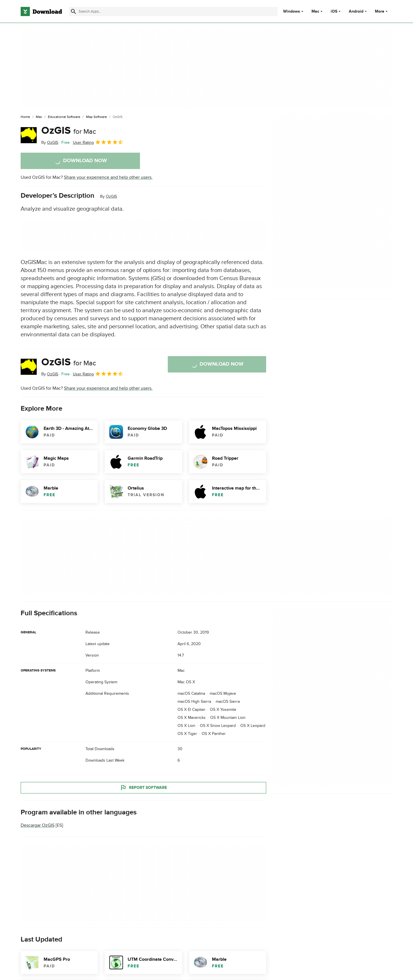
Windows (292, 11)
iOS (334, 11)
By (50, 142)
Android (356, 11)
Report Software (143, 787)
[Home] (25, 117)
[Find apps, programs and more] (173, 11)
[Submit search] (73, 11)
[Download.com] (41, 11)
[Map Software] (97, 117)
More (382, 11)
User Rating (98, 142)
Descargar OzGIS (38, 825)
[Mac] (39, 117)
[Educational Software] (64, 117)
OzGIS (69, 131)
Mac (315, 11)
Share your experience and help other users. (108, 177)
